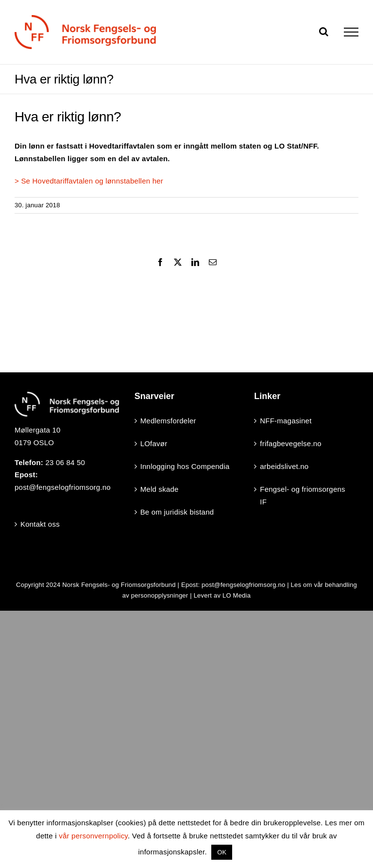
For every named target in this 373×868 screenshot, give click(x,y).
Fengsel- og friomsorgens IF (302, 495)
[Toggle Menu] (351, 32)
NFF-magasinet (286, 421)
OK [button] (222, 852)
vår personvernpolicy (93, 836)
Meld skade (160, 489)
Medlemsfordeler (168, 421)
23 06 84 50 (65, 462)
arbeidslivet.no (284, 466)
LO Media (237, 595)
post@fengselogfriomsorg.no (63, 487)
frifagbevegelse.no (291, 443)
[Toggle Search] (324, 32)
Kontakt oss (40, 524)
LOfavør (154, 443)
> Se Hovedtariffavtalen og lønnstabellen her (89, 181)
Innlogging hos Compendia (185, 466)
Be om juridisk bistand (177, 512)
